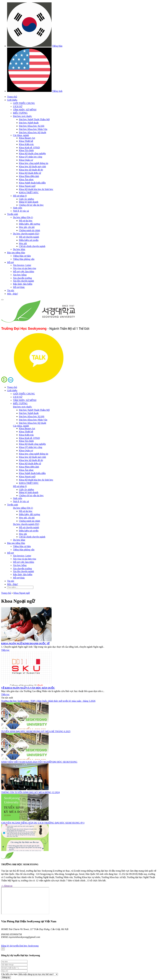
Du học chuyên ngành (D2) (26, 234)
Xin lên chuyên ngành (23, 281)
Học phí (23, 243)
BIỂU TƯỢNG (20, 113)
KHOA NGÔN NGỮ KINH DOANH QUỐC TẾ (25, 644)
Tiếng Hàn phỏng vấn (24, 259)
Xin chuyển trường (22, 278)
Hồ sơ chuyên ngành (29, 237)
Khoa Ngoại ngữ (27, 186)
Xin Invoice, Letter (22, 265)
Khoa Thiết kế (26, 141)
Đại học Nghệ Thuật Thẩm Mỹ (34, 119)
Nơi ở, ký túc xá (21, 211)
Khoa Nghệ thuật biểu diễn (32, 183)
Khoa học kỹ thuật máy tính (32, 166)
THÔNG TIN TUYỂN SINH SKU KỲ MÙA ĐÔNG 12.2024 (30, 792)
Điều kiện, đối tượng (29, 224)
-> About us (7, 886)
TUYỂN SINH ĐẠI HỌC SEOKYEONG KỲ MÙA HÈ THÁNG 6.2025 (36, 731)
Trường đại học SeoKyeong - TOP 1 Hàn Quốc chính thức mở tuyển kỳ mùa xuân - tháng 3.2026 (48, 701)
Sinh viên (18, 208)
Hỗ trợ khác (19, 287)
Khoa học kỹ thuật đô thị (31, 170)
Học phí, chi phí (27, 227)
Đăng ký (6, 977)
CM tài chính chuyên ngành (32, 246)
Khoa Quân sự (26, 160)
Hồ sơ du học (26, 221)
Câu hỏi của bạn (9, 974)
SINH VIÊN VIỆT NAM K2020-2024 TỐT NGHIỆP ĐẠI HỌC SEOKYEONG (39, 762)
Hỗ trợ (10, 262)
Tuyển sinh (13, 214)
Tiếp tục (5, 650)
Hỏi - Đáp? (13, 294)
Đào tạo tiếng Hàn (16, 253)
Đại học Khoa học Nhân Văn (33, 129)
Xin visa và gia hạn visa (25, 268)
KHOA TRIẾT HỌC (29, 193)
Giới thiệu (12, 100)
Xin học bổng (20, 275)
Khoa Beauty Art (27, 138)
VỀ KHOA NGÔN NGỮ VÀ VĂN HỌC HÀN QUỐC (28, 688)
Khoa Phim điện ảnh (29, 176)
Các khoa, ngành (21, 135)
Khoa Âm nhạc (26, 180)
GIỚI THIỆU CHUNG (24, 103)
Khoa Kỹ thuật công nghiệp (32, 153)
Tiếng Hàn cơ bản (22, 256)
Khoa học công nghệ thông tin (34, 163)
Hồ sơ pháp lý (20, 196)
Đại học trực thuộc (23, 116)
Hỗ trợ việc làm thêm (24, 272)
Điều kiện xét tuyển (29, 240)
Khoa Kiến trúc (26, 144)
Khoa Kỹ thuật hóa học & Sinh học (36, 189)
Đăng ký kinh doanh (29, 202)
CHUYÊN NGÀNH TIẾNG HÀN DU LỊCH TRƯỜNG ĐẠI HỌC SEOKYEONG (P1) (43, 823)
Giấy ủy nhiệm (26, 199)
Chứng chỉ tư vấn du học (31, 205)
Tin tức (11, 290)
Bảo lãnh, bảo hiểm (23, 284)
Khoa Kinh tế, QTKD (29, 148)
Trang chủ (12, 97)
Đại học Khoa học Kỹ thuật (33, 132)
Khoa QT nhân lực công (31, 157)
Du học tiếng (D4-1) (23, 217)
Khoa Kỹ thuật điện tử (30, 173)
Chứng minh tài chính (29, 230)
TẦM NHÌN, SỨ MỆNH (25, 110)
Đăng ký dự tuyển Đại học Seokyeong (20, 946)
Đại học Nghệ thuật (29, 123)
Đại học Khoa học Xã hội (32, 126)
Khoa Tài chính (26, 150)
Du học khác (19, 249)
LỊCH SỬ (18, 106)
